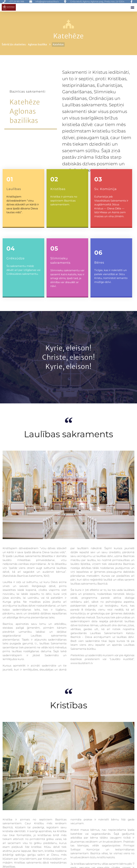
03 (98, 179)
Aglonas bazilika (37, 44)
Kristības (58, 189)
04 (11, 248)
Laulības (14, 189)
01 (10, 179)
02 (54, 179)
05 (54, 248)
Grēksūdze (16, 258)
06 (98, 253)
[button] (132, 7)
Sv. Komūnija (105, 189)
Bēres (99, 263)
